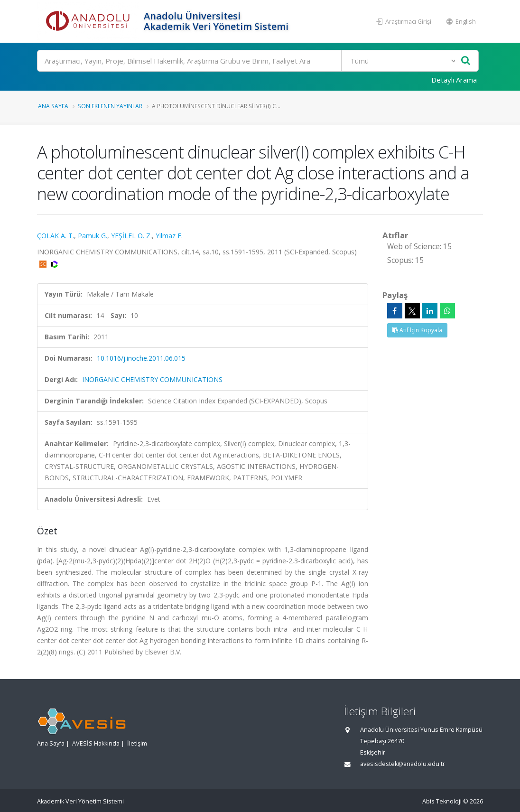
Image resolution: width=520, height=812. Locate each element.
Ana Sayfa (53, 106)
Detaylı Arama (454, 80)
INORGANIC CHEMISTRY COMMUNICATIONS (152, 379)
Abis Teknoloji (442, 801)
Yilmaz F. (169, 236)
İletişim (137, 743)
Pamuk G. (93, 236)
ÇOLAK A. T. (56, 236)
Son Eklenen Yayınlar (110, 106)
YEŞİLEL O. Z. (131, 236)
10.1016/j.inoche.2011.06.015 (141, 358)
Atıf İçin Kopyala (417, 330)
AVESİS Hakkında (96, 743)
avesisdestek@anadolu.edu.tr (403, 764)
